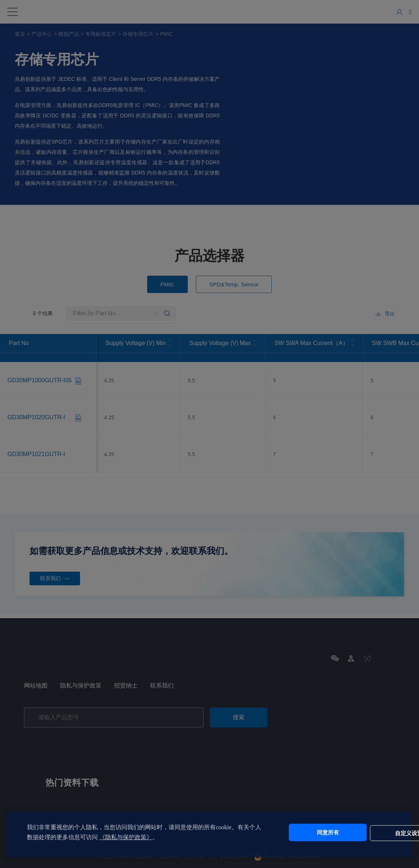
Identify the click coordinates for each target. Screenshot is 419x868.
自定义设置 (364, 832)
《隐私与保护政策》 (138, 837)
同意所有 (303, 832)
